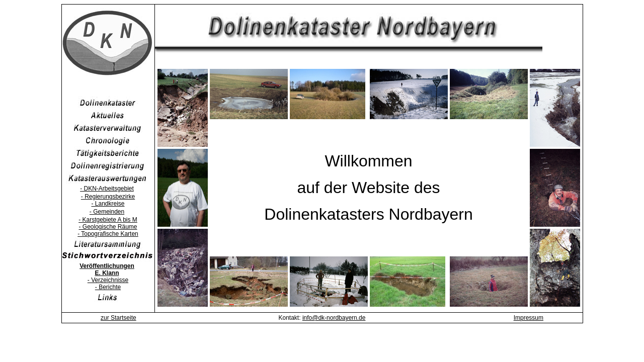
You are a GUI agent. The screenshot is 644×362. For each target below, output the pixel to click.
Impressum (529, 318)
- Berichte (108, 287)
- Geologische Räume (108, 227)
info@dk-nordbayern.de (334, 318)
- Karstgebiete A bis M (108, 220)
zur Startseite (118, 318)
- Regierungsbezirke (108, 197)
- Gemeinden (107, 212)
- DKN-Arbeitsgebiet (107, 189)
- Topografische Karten (108, 234)
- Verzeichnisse (108, 280)
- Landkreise (108, 204)
